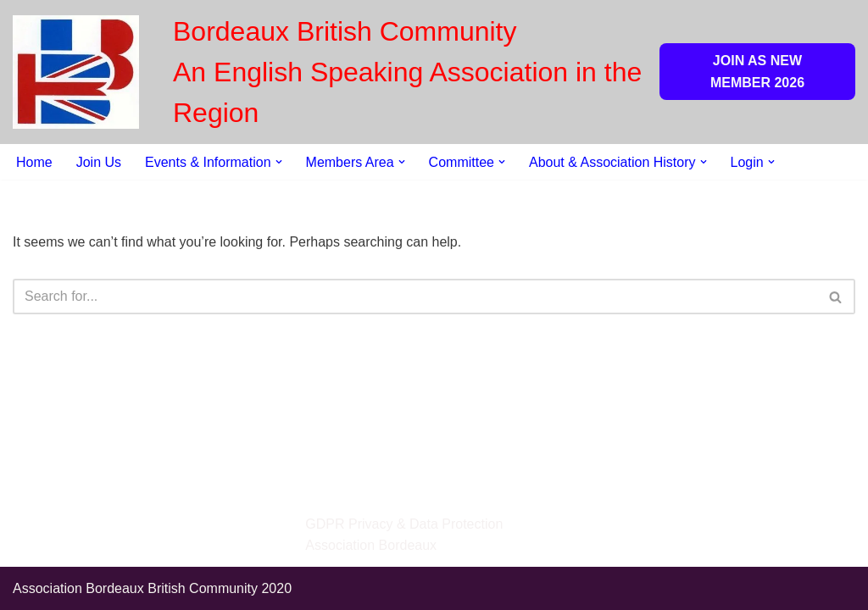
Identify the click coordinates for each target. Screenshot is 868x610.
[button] (279, 162)
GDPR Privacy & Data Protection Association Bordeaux (404, 535)
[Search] (415, 297)
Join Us (99, 162)
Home (34, 162)
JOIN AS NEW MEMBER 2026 (757, 72)
